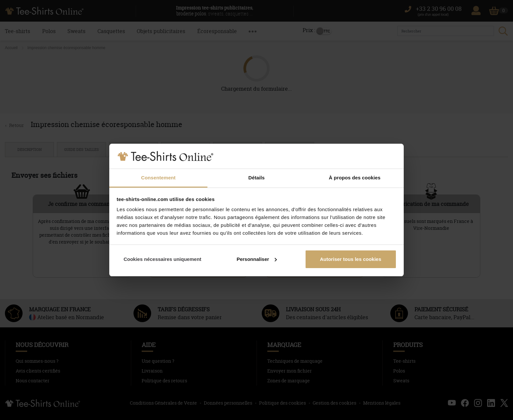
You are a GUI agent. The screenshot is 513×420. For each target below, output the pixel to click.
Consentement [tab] (158, 178)
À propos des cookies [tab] (355, 178)
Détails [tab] (256, 178)
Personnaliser (257, 259)
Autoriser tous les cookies (351, 259)
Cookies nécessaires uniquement (163, 259)
